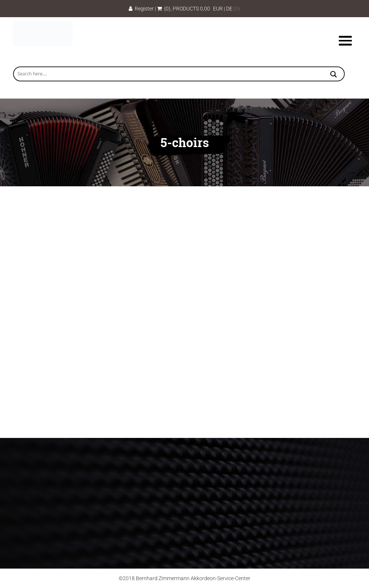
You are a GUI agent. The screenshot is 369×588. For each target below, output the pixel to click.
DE (229, 9)
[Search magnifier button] (334, 75)
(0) (164, 9)
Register (141, 9)
